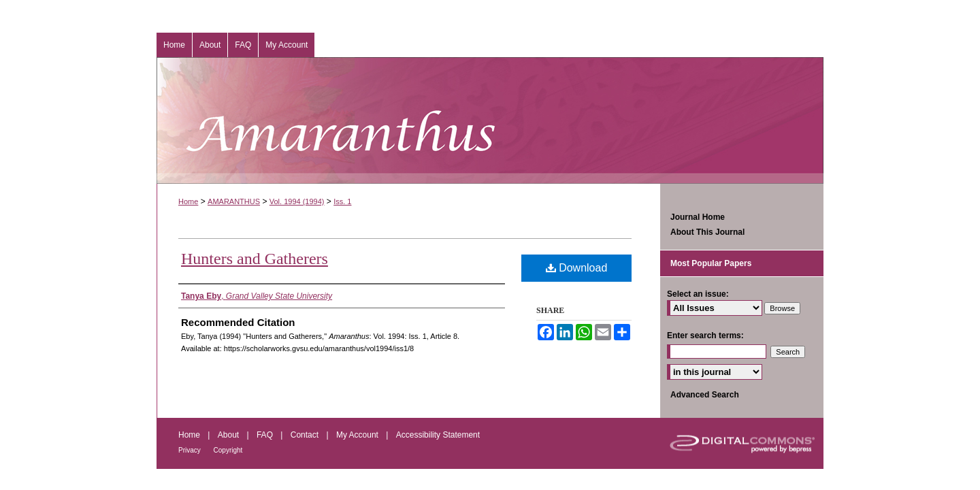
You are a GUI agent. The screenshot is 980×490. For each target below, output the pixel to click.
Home (188, 201)
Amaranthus (490, 120)
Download (577, 268)
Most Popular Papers (711, 263)
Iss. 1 (342, 201)
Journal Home (698, 217)
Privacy (191, 450)
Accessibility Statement (438, 435)
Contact (306, 435)
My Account (358, 435)
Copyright (228, 450)
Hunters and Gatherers (255, 259)
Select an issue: (698, 294)
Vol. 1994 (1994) (297, 201)
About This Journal (707, 232)
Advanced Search (705, 395)
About (230, 435)
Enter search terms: (705, 336)
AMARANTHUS (234, 201)
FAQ (266, 435)
